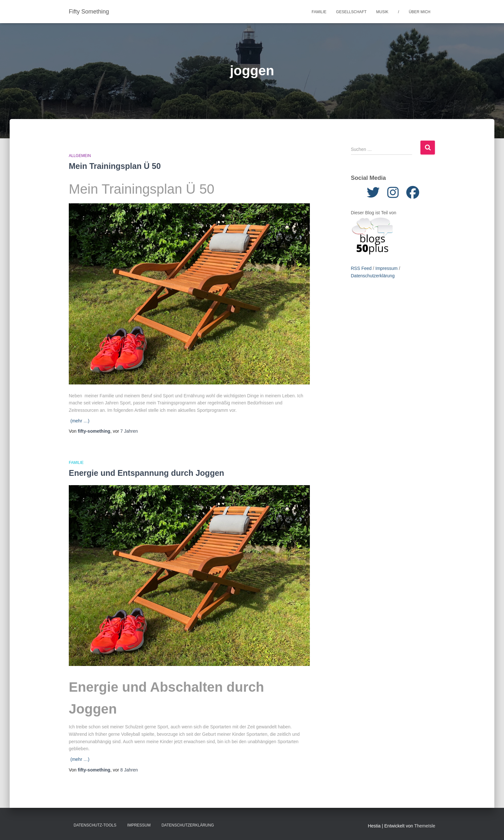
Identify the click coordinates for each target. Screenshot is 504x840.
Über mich (420, 12)
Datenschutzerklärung (373, 276)
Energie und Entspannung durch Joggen (146, 473)
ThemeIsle (425, 826)
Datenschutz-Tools (95, 825)
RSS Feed (361, 268)
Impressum (387, 268)
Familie (319, 12)
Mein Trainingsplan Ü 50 (115, 166)
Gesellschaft (351, 12)
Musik (382, 12)
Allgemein (80, 156)
